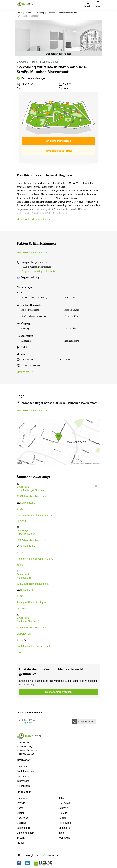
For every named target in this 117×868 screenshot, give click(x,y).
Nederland (22, 818)
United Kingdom (26, 833)
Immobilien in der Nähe (58, 151)
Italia (61, 798)
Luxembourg (24, 828)
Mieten (28, 13)
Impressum (23, 781)
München (51, 13)
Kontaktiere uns (25, 771)
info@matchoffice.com (27, 750)
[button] (58, 484)
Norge (20, 808)
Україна (63, 813)
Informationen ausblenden (32, 253)
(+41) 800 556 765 (26, 754)
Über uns (22, 766)
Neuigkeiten (23, 786)
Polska (62, 818)
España (21, 838)
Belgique (22, 823)
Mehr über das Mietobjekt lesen (34, 219)
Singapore (64, 828)
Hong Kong (65, 823)
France (21, 843)
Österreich (64, 803)
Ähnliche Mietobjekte (58, 141)
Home (19, 13)
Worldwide (64, 838)
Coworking (39, 13)
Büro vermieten (25, 776)
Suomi (20, 813)
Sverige (21, 803)
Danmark (22, 798)
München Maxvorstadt (68, 13)
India (61, 833)
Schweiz (63, 808)
